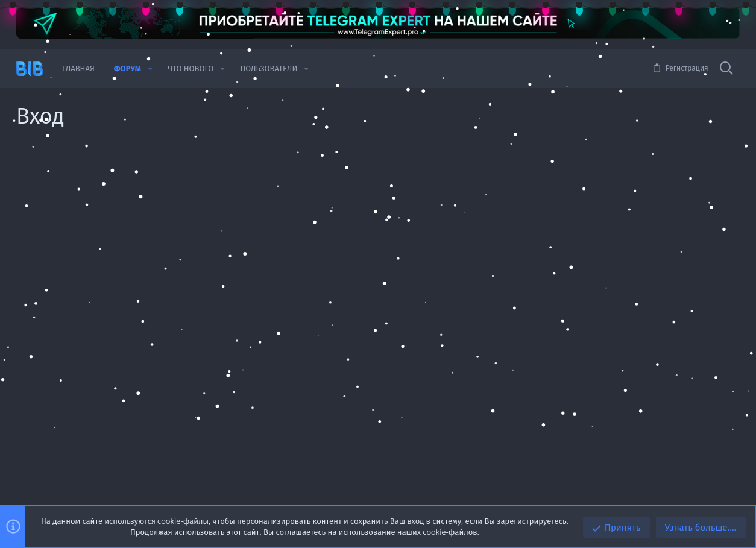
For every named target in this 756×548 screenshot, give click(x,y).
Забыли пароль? (294, 262)
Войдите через (216, 406)
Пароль (230, 247)
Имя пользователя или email (191, 210)
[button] (150, 68)
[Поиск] (726, 69)
